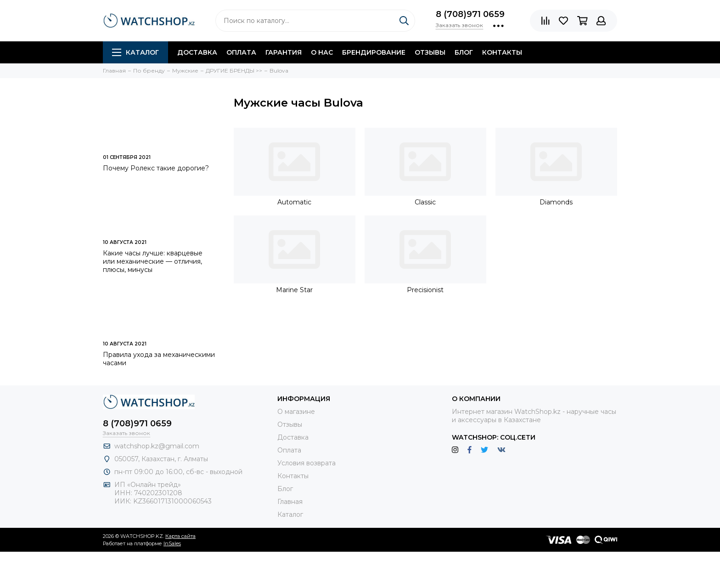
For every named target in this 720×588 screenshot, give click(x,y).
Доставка (197, 52)
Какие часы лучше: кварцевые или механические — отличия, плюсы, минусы (153, 261)
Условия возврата (307, 463)
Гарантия (284, 52)
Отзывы (430, 52)
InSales (172, 543)
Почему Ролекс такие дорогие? (156, 168)
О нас (322, 52)
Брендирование (374, 52)
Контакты (502, 52)
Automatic (294, 202)
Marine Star (294, 290)
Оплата (241, 52)
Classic (425, 202)
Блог (464, 52)
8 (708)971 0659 (470, 14)
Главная (290, 502)
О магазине (296, 412)
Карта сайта (180, 536)
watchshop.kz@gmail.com (157, 446)
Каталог (135, 52)
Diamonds (556, 202)
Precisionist (425, 290)
